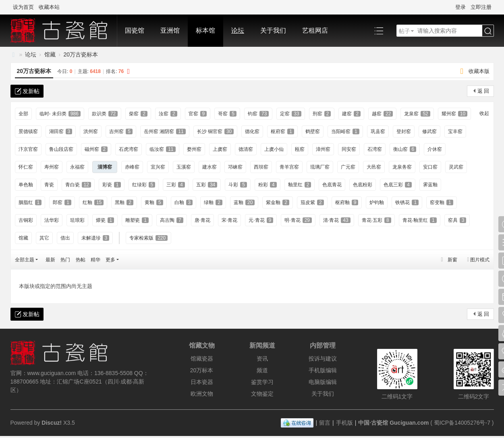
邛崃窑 (235, 167)
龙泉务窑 (402, 167)
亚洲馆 (170, 30)
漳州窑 (323, 149)
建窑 (351, 114)
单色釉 (26, 185)
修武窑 (429, 131)
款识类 (105, 114)
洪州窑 (91, 131)
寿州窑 (52, 167)
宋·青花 (229, 220)
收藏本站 (49, 7)
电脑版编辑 (323, 382)
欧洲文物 (202, 394)
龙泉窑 (417, 114)
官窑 (198, 114)
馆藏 (50, 54)
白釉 (184, 202)
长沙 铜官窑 (216, 131)
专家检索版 (148, 238)
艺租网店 (315, 30)
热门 (65, 260)
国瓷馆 (135, 30)
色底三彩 (398, 185)
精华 (95, 260)
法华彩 (52, 220)
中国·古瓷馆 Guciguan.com (393, 423)
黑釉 (124, 202)
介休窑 (435, 149)
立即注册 (481, 7)
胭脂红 (30, 202)
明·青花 (298, 220)
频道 (262, 370)
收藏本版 (479, 71)
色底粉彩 (363, 185)
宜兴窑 (158, 167)
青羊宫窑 (289, 167)
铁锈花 (407, 202)
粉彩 (268, 185)
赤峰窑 (132, 167)
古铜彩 (26, 220)
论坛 (238, 30)
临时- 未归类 (60, 114)
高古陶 (172, 220)
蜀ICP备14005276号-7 (462, 423)
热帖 (81, 260)
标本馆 (205, 30)
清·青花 (337, 220)
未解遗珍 (95, 238)
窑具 (457, 220)
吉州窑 (121, 131)
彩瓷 (112, 185)
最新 (50, 260)
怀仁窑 (26, 167)
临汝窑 (162, 149)
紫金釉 (278, 202)
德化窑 (252, 131)
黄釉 (154, 202)
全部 (23, 114)
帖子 (404, 31)
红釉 (93, 202)
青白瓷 (78, 185)
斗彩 (238, 185)
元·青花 (261, 220)
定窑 (290, 114)
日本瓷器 (202, 382)
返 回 (483, 91)
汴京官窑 (28, 149)
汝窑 (168, 114)
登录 (460, 7)
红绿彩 (144, 185)
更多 (110, 260)
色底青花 (332, 185)
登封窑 (404, 131)
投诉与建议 (323, 359)
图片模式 (480, 260)
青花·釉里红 (420, 220)
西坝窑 (261, 167)
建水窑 (209, 167)
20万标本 (202, 370)
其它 (44, 238)
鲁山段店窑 (61, 149)
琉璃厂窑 (320, 167)
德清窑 (246, 149)
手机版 (344, 423)
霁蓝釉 (430, 185)
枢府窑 (282, 131)
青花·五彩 (376, 220)
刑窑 (322, 114)
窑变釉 (442, 202)
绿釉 (213, 202)
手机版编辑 (323, 370)
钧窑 (258, 114)
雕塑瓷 (137, 220)
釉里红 (300, 185)
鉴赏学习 (262, 382)
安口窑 (430, 167)
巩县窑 (378, 131)
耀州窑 (454, 114)
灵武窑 (456, 167)
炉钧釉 (377, 202)
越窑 (382, 114)
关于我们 (273, 30)
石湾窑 (375, 149)
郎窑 (62, 202)
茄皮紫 (312, 202)
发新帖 (31, 91)
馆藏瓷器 (202, 359)
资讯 (262, 359)
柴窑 (138, 114)
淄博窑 (105, 167)
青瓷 (49, 185)
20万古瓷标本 (81, 54)
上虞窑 (220, 149)
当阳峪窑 (345, 131)
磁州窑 (96, 149)
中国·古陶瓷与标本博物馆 (14, 55)
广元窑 (348, 167)
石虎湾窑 (129, 149)
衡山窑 (405, 149)
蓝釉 (244, 202)
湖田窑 (61, 131)
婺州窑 (194, 149)
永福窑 (77, 167)
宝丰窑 (455, 131)
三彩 (176, 185)
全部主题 (25, 260)
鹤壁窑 (313, 131)
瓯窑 (300, 149)
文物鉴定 (262, 394)
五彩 (207, 185)
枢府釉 (347, 202)
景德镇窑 (28, 131)
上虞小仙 (274, 149)
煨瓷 (105, 220)
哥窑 (227, 114)
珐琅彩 (77, 220)
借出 (65, 238)
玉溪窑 (184, 167)
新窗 (452, 260)
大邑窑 (374, 167)
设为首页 (23, 7)
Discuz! (52, 423)
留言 (325, 423)
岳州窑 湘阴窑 (165, 131)
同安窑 (349, 149)
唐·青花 (202, 220)
